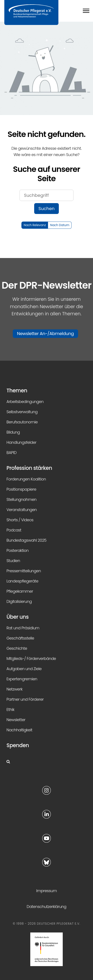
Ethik (10, 710)
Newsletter (16, 720)
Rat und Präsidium (23, 628)
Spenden (18, 745)
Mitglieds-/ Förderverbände (31, 659)
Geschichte (17, 648)
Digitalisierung (19, 601)
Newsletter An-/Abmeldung (46, 334)
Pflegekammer (20, 591)
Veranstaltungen (22, 510)
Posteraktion (18, 550)
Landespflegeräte (22, 581)
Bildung (13, 432)
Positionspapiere (21, 489)
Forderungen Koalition (26, 479)
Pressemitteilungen (24, 571)
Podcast (14, 530)
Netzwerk (14, 689)
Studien (13, 561)
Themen (17, 391)
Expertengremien (22, 679)
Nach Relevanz (35, 225)
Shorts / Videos (20, 520)
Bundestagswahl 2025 (26, 540)
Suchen (47, 209)
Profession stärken (29, 468)
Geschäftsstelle (20, 638)
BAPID (11, 453)
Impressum (46, 891)
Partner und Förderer (25, 699)
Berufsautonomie (22, 422)
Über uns (18, 617)
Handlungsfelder (21, 442)
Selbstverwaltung (22, 412)
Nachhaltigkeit (19, 730)
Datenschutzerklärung (46, 907)
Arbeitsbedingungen (25, 402)
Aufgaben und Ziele (24, 669)
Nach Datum (60, 225)
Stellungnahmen (22, 499)
